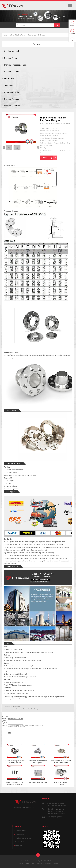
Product (11, 35)
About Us (21, 863)
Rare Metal (9, 85)
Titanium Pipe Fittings (13, 106)
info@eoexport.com (57, 817)
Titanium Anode (11, 58)
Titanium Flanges (21, 35)
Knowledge (40, 863)
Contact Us (48, 863)
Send (10, 733)
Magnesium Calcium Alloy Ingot (38, 782)
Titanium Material (11, 51)
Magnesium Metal (12, 92)
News (33, 863)
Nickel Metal (9, 78)
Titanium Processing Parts (15, 65)
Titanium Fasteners (12, 72)
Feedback (55, 863)
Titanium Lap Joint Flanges (37, 35)
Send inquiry (47, 158)
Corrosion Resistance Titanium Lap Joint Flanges (24, 709)
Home (5, 35)
